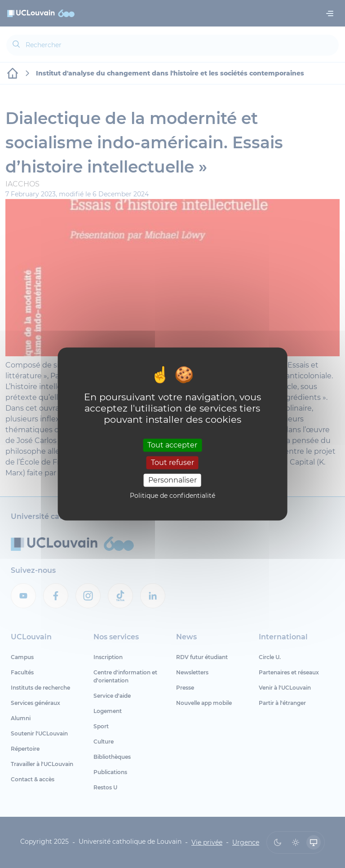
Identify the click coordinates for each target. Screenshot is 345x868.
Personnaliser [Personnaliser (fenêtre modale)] (172, 480)
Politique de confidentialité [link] (172, 496)
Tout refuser (172, 463)
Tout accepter (172, 445)
